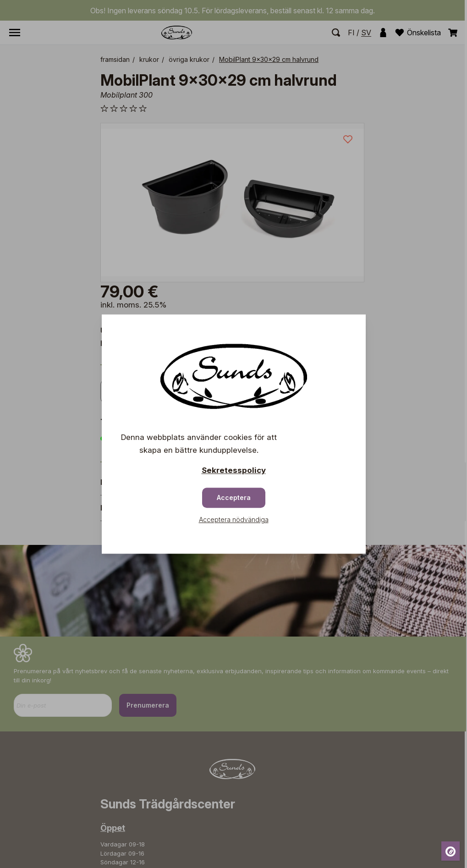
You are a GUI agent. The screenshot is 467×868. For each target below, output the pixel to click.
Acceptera (234, 497)
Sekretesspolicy (234, 470)
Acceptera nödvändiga (234, 519)
